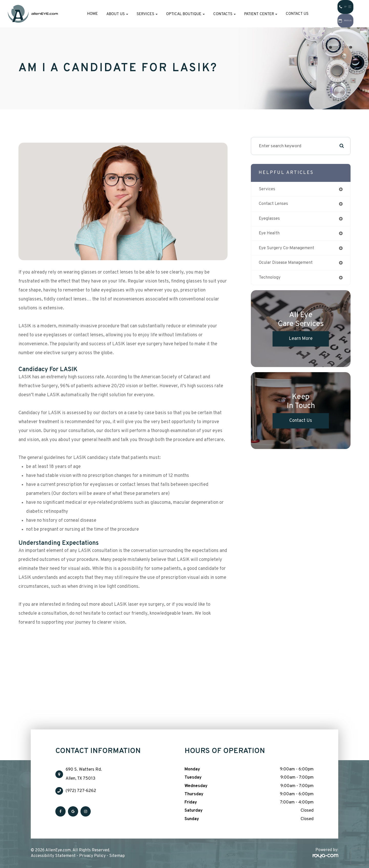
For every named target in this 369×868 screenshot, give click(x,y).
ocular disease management (288, 265)
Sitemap (117, 856)
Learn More (301, 342)
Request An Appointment (338, 21)
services (268, 189)
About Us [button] (100, 14)
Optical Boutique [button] (168, 14)
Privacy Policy (92, 856)
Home (75, 14)
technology (270, 280)
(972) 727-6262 (81, 791)
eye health (270, 235)
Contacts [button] (207, 14)
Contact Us (279, 14)
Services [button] (129, 14)
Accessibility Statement (53, 856)
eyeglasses (271, 220)
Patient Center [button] (243, 14)
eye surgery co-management (289, 250)
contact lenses (275, 205)
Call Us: (338, 7)
